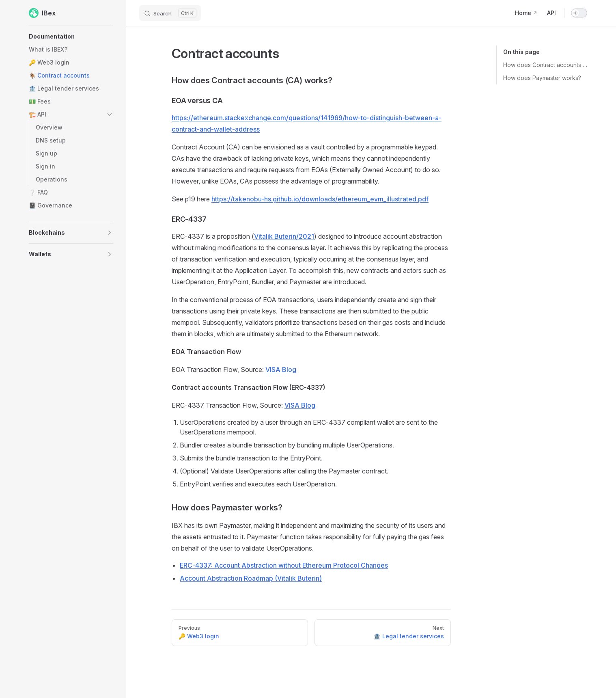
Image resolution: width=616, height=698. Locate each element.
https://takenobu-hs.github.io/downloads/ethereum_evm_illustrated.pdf (320, 199)
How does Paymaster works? (542, 78)
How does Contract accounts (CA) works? (545, 65)
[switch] (579, 13)
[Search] (170, 13)
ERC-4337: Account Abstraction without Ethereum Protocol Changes (284, 565)
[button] (71, 37)
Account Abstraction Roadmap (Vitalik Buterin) (251, 578)
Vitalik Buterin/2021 (284, 236)
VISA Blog (281, 370)
